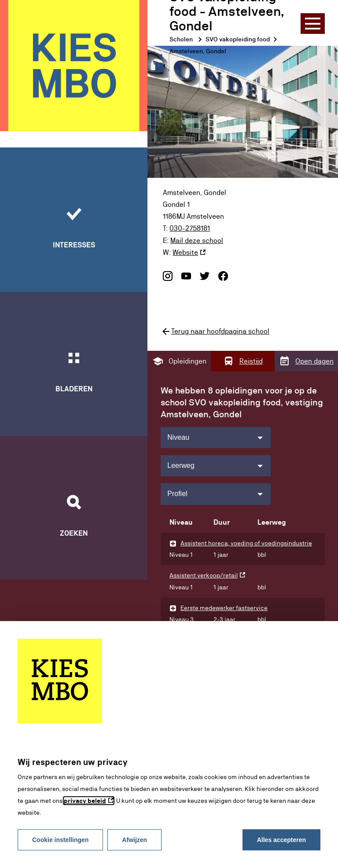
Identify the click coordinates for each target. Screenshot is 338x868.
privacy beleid (85, 801)
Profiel (177, 493)
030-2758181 (190, 228)
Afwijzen (134, 840)
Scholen (181, 39)
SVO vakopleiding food (238, 39)
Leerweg (181, 465)
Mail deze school (197, 240)
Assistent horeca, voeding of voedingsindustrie (246, 542)
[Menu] (313, 24)
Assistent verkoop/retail (204, 575)
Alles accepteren (281, 840)
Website (185, 252)
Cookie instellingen (60, 840)
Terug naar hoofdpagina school (215, 331)
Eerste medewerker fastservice (224, 607)
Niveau (178, 436)
